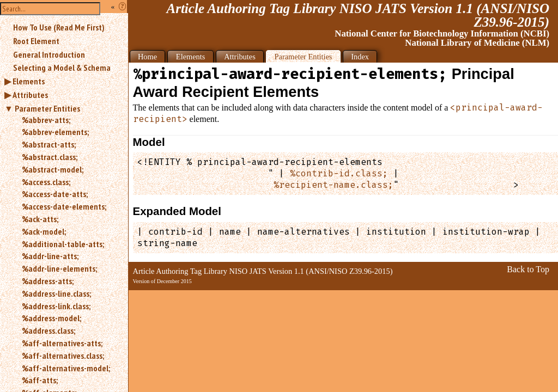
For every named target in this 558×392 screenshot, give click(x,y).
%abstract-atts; (49, 144)
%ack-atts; (40, 219)
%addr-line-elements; (59, 268)
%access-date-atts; (55, 194)
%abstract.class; (50, 157)
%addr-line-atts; (50, 256)
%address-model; (51, 318)
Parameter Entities (47, 108)
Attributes (30, 95)
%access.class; (46, 182)
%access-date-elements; (64, 206)
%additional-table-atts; (63, 244)
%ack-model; (44, 231)
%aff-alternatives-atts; (62, 343)
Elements (29, 81)
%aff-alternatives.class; (63, 356)
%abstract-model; (53, 169)
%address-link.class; (56, 306)
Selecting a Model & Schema (62, 68)
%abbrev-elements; (55, 132)
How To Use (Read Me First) (59, 27)
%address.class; (48, 330)
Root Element (36, 41)
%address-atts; (48, 281)
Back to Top (528, 269)
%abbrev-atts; (46, 120)
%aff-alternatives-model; (66, 368)
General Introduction (49, 54)
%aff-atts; (40, 380)
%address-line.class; (56, 293)
